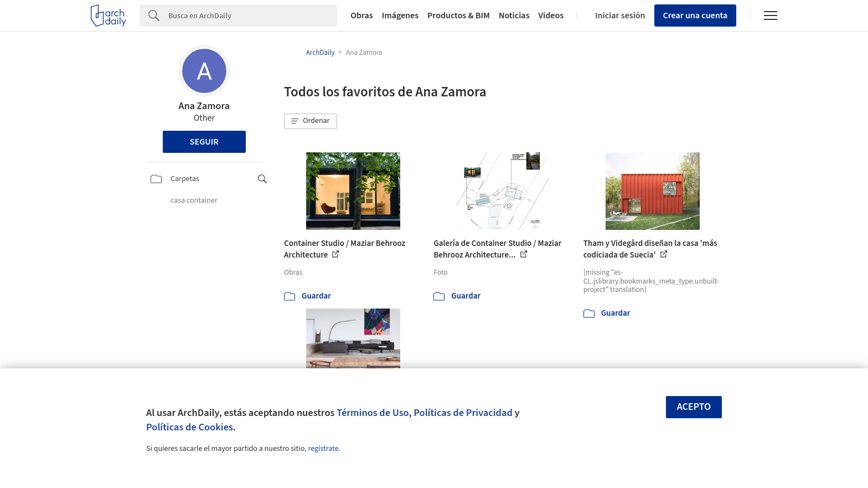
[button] (311, 121)
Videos (551, 16)
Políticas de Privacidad (463, 413)
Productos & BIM (459, 16)
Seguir (204, 142)
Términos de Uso (373, 413)
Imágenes (400, 16)
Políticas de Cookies (190, 427)
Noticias (514, 16)
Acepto (694, 407)
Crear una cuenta (696, 16)
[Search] (253, 16)
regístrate (323, 449)
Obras (362, 16)
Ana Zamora (204, 106)
